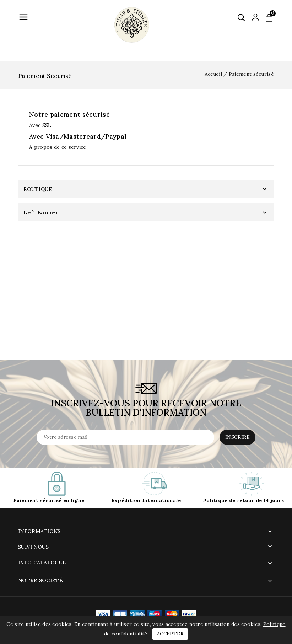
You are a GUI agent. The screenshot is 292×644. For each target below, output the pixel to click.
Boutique (38, 189)
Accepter (170, 634)
